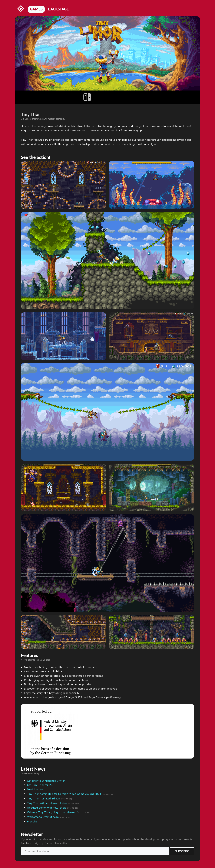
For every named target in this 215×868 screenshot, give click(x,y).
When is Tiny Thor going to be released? (52, 812)
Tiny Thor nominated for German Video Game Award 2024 (64, 794)
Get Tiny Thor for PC (40, 785)
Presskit (32, 821)
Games (36, 9)
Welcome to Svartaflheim (43, 817)
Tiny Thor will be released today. (47, 803)
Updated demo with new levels (47, 808)
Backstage (58, 9)
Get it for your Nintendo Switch (46, 781)
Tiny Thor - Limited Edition (44, 798)
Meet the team (36, 789)
